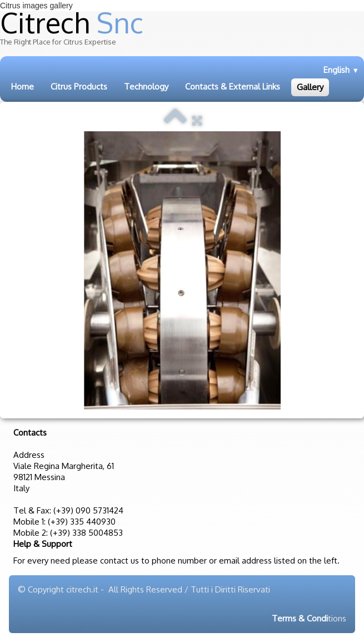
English (341, 70)
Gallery (310, 87)
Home (23, 87)
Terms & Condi (300, 618)
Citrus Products (79, 87)
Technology (146, 87)
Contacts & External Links (233, 87)
